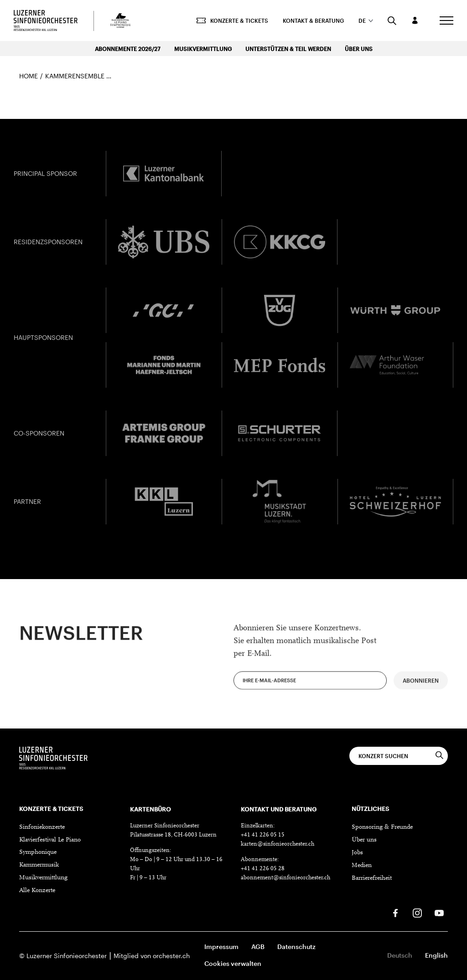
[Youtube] (439, 913)
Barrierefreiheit (372, 878)
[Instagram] (417, 913)
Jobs (357, 853)
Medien (362, 866)
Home (29, 76)
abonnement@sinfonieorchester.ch (285, 878)
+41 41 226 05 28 (263, 869)
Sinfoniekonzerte (42, 827)
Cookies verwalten (233, 963)
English (436, 955)
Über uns (359, 49)
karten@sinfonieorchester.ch (278, 844)
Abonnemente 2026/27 (128, 49)
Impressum (221, 947)
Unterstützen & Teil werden (288, 49)
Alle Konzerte (37, 891)
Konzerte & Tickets (232, 21)
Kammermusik (39, 865)
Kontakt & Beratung (313, 21)
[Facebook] (395, 913)
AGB (258, 947)
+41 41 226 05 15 (263, 835)
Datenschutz (296, 947)
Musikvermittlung (203, 49)
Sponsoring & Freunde (382, 827)
